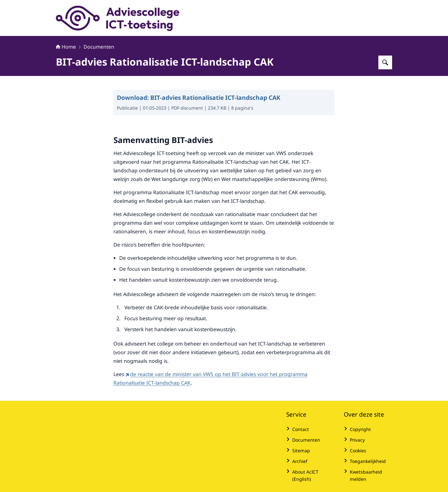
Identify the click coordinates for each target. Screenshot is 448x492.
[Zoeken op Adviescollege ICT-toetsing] (385, 62)
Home (66, 47)
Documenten (99, 47)
